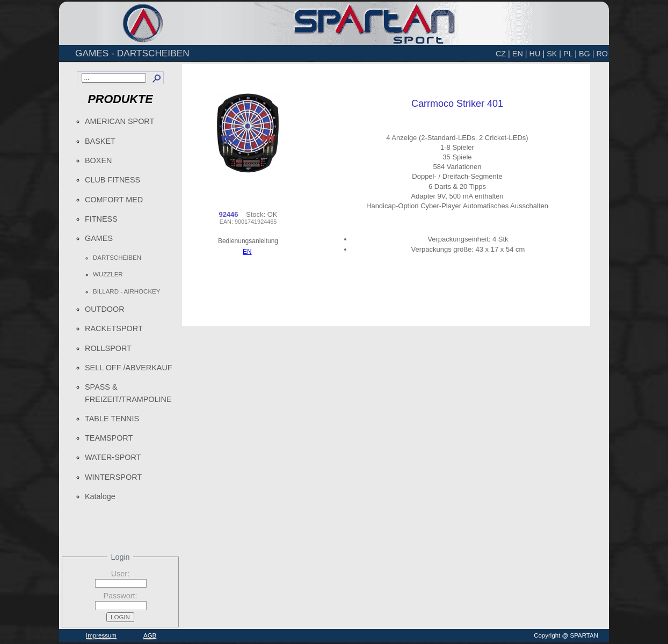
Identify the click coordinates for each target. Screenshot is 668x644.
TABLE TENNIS (112, 419)
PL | (570, 54)
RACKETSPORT (114, 328)
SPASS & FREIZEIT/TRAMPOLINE (128, 393)
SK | (554, 54)
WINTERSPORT (113, 477)
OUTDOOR (105, 309)
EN (247, 252)
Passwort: (120, 596)
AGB (150, 635)
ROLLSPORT (108, 348)
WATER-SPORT (113, 457)
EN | (520, 54)
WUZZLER (108, 274)
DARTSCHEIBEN (117, 258)
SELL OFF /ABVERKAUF (129, 368)
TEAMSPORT (109, 438)
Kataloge (100, 496)
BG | (587, 54)
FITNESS (101, 219)
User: (120, 574)
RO (602, 54)
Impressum (101, 635)
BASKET (100, 141)
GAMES (99, 238)
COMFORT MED (114, 200)
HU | (537, 54)
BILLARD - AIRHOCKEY (126, 291)
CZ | (503, 54)
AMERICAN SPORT (119, 121)
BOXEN (98, 160)
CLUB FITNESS (112, 180)
